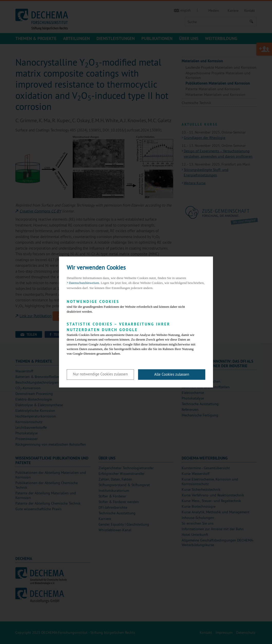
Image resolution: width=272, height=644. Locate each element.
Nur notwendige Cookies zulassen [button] (100, 374)
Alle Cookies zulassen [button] (172, 374)
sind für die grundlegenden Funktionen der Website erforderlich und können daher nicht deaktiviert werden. (132, 306)
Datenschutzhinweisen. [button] (84, 283)
